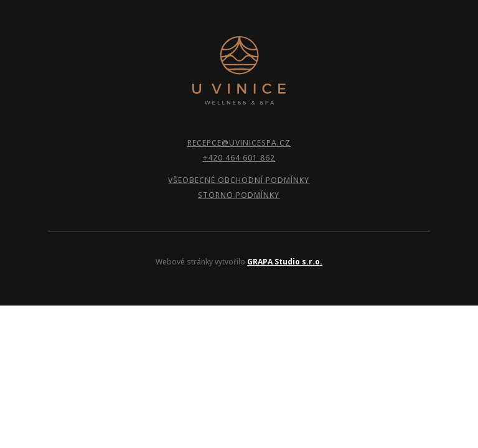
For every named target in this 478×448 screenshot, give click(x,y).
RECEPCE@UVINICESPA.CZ (239, 143)
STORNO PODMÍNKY (239, 195)
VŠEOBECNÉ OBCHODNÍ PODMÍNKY (239, 180)
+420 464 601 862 (239, 158)
